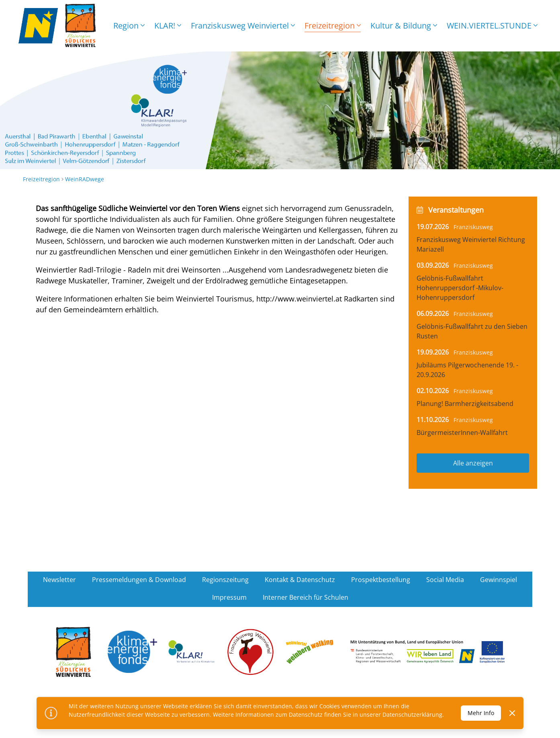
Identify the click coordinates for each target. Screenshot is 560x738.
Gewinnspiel (499, 580)
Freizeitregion (333, 26)
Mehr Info (481, 713)
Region (129, 26)
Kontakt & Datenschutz (300, 580)
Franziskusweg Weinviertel (243, 26)
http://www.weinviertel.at (299, 299)
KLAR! (168, 26)
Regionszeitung (225, 580)
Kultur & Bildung (404, 26)
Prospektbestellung (381, 580)
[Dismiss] (512, 713)
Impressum (229, 597)
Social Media (445, 580)
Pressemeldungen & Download (139, 580)
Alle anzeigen (473, 463)
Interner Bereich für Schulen (306, 597)
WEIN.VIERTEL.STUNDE (492, 26)
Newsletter (59, 580)
